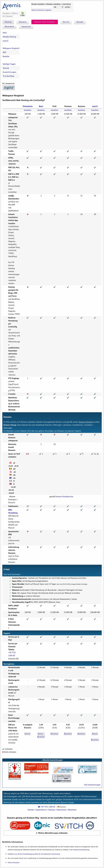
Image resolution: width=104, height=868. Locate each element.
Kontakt (80, 22)
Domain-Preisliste (86, 422)
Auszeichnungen (10, 72)
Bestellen (54, 734)
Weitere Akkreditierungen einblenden (53, 833)
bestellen (28, 110)
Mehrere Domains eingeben (41, 10)
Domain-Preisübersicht (64, 497)
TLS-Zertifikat (8, 76)
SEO (4, 52)
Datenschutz (61, 810)
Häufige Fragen (9, 64)
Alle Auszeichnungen (92, 785)
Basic (41, 106)
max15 (6, 41)
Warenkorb (9, 27)
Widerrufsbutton (14, 862)
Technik (6, 68)
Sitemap (52, 810)
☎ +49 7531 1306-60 (47, 807)
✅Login (23, 14)
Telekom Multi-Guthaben (45, 22)
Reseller (6, 56)
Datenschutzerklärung (81, 850)
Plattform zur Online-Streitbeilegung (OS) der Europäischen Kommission (34, 854)
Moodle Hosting (9, 37)
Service (66, 22)
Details (28, 734)
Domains (23, 22)
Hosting (8, 22)
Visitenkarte (28, 106)
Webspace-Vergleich (11, 48)
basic (5, 33)
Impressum (26, 27)
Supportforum (41, 810)
